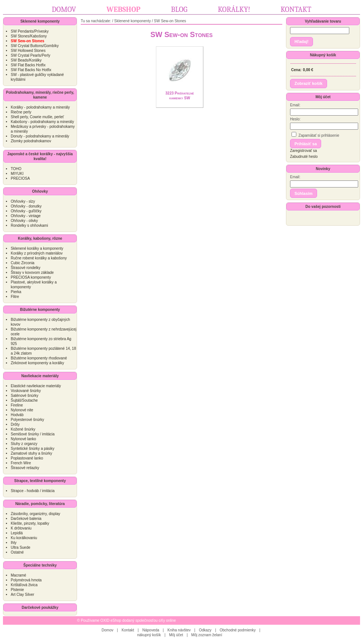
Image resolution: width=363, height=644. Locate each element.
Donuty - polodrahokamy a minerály (40, 136)
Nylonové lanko (23, 439)
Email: (295, 105)
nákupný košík (149, 635)
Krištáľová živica (24, 585)
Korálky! (234, 9)
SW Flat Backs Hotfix (28, 65)
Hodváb (17, 415)
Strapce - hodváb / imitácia (33, 491)
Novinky (323, 169)
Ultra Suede (21, 547)
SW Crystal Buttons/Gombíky (35, 46)
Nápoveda (151, 630)
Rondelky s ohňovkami (29, 225)
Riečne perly (21, 112)
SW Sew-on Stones (170, 21)
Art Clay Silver (22, 595)
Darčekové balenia (26, 519)
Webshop (124, 9)
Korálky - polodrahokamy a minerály (40, 107)
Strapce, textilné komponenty (40, 481)
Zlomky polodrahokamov (31, 141)
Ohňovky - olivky (24, 221)
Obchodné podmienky (238, 630)
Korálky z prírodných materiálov (37, 253)
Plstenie (17, 590)
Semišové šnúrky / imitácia (33, 434)
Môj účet (323, 97)
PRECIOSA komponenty (31, 277)
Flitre (15, 297)
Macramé (19, 575)
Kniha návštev (179, 630)
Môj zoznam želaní (207, 635)
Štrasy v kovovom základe (32, 273)
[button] (302, 42)
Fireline (17, 405)
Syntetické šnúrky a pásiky (33, 449)
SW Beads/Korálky (26, 60)
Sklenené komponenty (40, 21)
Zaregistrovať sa (304, 151)
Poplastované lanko (27, 458)
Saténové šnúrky (25, 396)
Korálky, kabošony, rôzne (40, 238)
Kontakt (296, 9)
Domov (64, 9)
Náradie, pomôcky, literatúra (40, 504)
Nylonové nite (22, 410)
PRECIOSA (20, 178)
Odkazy (205, 630)
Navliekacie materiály (40, 376)
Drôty (15, 424)
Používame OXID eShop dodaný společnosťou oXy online (128, 620)
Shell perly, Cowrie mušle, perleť (37, 117)
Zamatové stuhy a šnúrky (31, 453)
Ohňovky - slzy (23, 201)
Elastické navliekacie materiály (36, 386)
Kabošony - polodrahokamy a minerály (42, 122)
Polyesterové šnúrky (27, 420)
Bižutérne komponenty (40, 310)
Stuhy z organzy (24, 444)
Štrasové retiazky (25, 468)
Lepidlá (17, 533)
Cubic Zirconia (23, 263)
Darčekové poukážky (40, 608)
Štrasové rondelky (26, 268)
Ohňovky (40, 191)
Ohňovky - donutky (26, 206)
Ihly (14, 543)
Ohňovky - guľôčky (26, 211)
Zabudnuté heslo (304, 157)
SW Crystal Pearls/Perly (31, 55)
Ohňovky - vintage (26, 216)
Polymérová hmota (26, 580)
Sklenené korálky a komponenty (37, 248)
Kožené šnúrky (23, 429)
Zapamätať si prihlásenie (315, 135)
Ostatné (17, 552)
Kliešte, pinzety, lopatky (30, 523)
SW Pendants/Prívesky (30, 31)
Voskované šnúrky (26, 391)
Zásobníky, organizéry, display (36, 514)
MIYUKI (17, 174)
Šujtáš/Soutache (24, 400)
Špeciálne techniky (40, 565)
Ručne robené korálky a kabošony (39, 258)
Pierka (16, 292)
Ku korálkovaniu (24, 538)
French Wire (21, 463)
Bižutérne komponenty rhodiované (39, 358)
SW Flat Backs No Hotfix (31, 70)
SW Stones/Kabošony (29, 36)
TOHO (16, 169)
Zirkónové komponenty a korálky (37, 363)
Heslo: (295, 119)
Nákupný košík (323, 55)
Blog (179, 9)
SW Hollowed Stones (28, 51)
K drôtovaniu (21, 528)
